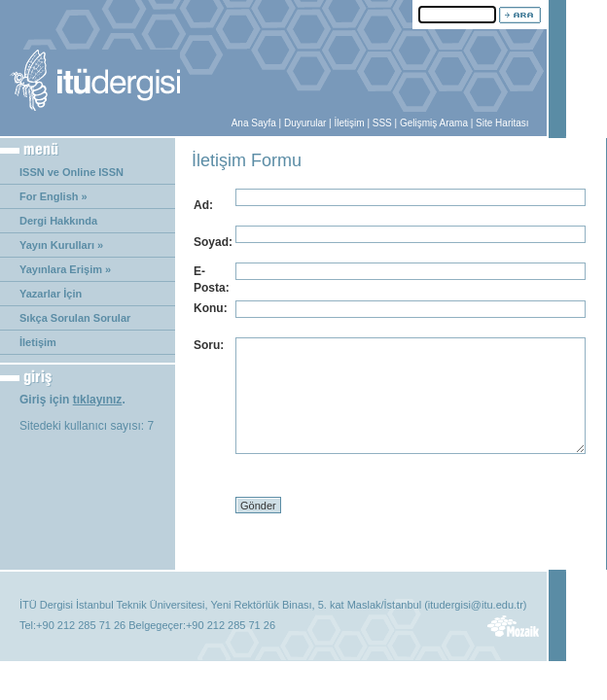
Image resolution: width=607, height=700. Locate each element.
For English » (54, 196)
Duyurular (305, 123)
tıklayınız (98, 400)
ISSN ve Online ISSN (71, 172)
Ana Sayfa (254, 123)
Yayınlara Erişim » (65, 269)
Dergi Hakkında (58, 221)
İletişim (349, 123)
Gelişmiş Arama (434, 123)
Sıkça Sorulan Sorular (75, 318)
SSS (382, 123)
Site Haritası (502, 123)
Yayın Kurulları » (61, 245)
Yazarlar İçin (51, 294)
